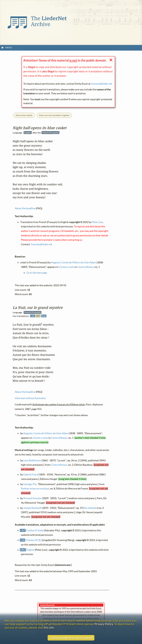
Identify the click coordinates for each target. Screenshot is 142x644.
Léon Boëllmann (32, 460)
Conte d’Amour (59, 465)
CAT (33, 316)
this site (49, 627)
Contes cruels (40, 438)
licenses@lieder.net (102, 84)
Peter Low (97, 222)
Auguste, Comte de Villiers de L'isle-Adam (46, 433)
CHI (38, 316)
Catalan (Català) (35, 530)
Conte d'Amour (59, 438)
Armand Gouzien (33, 498)
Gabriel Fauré (31, 474)
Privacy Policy (104, 624)
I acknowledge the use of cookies (71, 638)
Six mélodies (91, 508)
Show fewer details (24, 115)
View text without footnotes (30, 398)
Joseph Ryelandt (32, 508)
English (30, 550)
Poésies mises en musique (35, 489)
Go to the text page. (37, 273)
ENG (44, 316)
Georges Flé (30, 484)
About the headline (25, 392)
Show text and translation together (54, 115)
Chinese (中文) (34, 540)
